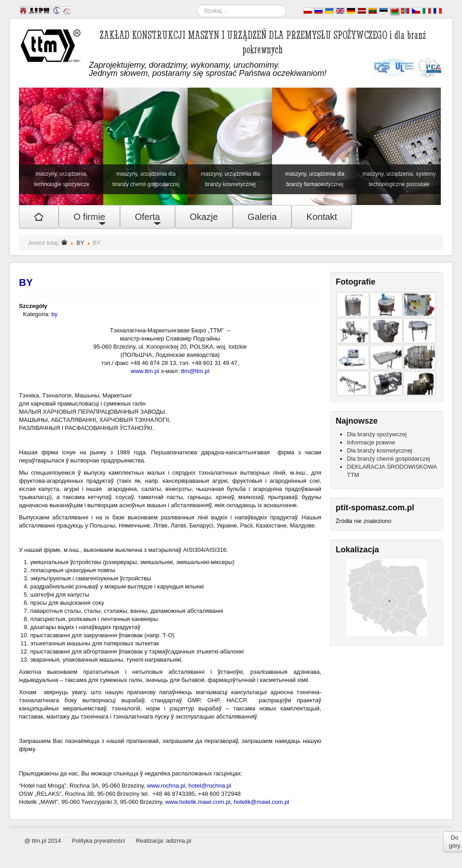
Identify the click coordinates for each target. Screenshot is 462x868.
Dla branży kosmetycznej (380, 450)
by (55, 314)
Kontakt (322, 217)
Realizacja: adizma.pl (164, 841)
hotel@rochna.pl (210, 786)
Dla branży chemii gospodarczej (388, 459)
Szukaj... (197, 5)
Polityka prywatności (98, 841)
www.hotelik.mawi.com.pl (198, 802)
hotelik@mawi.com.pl (261, 802)
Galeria (262, 217)
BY (80, 243)
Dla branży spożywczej (377, 434)
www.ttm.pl (145, 371)
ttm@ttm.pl (195, 371)
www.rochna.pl (166, 786)
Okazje (204, 217)
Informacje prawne (371, 442)
